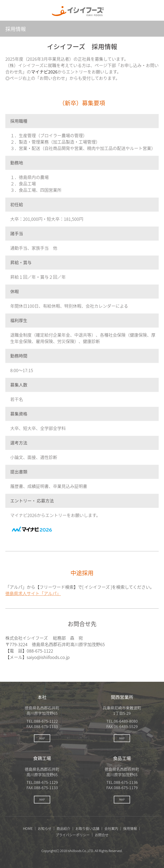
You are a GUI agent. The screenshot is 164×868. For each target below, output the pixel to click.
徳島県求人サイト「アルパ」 (33, 593)
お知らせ (45, 828)
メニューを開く (153, 11)
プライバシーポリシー (73, 835)
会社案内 (111, 828)
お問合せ (102, 835)
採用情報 (130, 828)
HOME (28, 828)
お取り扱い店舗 (87, 828)
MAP (42, 738)
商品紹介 (63, 828)
